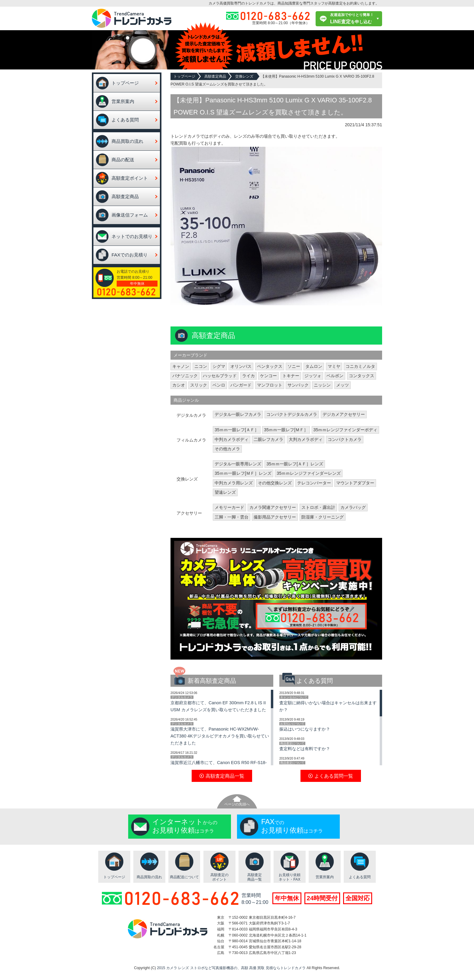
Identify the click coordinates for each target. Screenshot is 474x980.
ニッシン (322, 385)
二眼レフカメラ (268, 439)
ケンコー (268, 376)
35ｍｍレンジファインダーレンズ (309, 473)
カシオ (179, 385)
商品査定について (292, 743)
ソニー (294, 366)
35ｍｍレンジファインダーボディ (346, 430)
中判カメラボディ (232, 439)
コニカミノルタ (360, 366)
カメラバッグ (353, 507)
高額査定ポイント (130, 178)
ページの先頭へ (237, 804)
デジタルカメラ (182, 697)
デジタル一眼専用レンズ (238, 464)
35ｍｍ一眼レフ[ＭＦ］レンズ (243, 473)
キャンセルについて (294, 697)
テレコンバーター (314, 483)
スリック (199, 385)
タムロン (314, 366)
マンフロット (270, 385)
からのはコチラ (185, 826)
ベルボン (335, 376)
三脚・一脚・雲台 (232, 517)
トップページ (125, 83)
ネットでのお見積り (132, 236)
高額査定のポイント (219, 877)
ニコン (201, 366)
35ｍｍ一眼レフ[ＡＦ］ (237, 430)
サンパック (298, 385)
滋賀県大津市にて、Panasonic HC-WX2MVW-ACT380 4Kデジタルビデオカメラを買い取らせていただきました (220, 736)
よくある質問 (125, 120)
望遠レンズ (225, 492)
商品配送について (184, 877)
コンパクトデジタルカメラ (292, 414)
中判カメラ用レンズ (234, 483)
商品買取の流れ (127, 141)
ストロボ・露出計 (318, 507)
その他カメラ (227, 449)
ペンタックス (270, 366)
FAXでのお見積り (130, 255)
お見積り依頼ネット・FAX (290, 877)
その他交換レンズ (275, 483)
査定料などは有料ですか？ (305, 749)
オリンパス (241, 366)
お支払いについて (292, 724)
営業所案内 (123, 101)
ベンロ (219, 385)
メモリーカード (229, 507)
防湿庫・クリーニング (323, 517)
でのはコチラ (292, 826)
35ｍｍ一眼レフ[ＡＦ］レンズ (295, 464)
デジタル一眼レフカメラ (238, 414)
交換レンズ (244, 76)
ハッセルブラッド (220, 376)
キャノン (181, 366)
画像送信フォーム (130, 215)
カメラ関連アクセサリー (273, 507)
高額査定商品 (125, 196)
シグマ (219, 366)
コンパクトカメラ (345, 439)
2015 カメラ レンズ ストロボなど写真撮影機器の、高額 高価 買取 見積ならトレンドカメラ (231, 968)
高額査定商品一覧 (255, 877)
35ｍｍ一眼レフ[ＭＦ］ (286, 430)
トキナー (291, 376)
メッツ (343, 385)
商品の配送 (123, 160)
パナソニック (185, 376)
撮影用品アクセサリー (275, 517)
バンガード (241, 385)
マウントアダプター (355, 483)
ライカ (248, 376)
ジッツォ (313, 376)
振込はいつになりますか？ (305, 729)
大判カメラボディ (306, 439)
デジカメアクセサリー (344, 414)
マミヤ (334, 366)
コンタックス (362, 376)
